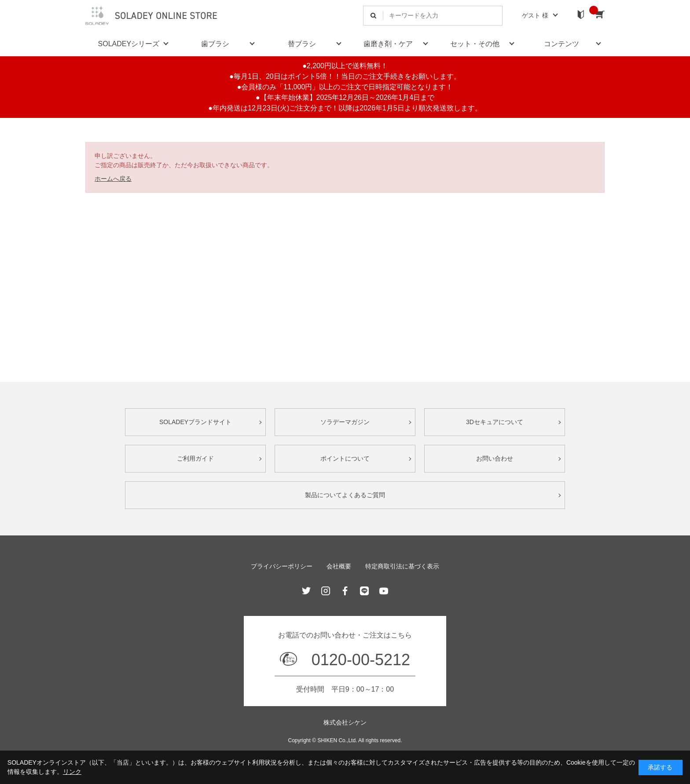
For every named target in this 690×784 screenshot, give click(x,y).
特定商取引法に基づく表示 (402, 566)
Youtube (384, 591)
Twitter (306, 591)
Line (364, 591)
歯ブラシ (215, 44)
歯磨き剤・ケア (388, 44)
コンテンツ (562, 44)
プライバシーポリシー (282, 566)
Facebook (345, 591)
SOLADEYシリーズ (129, 44)
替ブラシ (302, 44)
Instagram (326, 591)
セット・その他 (475, 44)
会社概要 (339, 566)
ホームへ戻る (113, 179)
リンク (72, 772)
